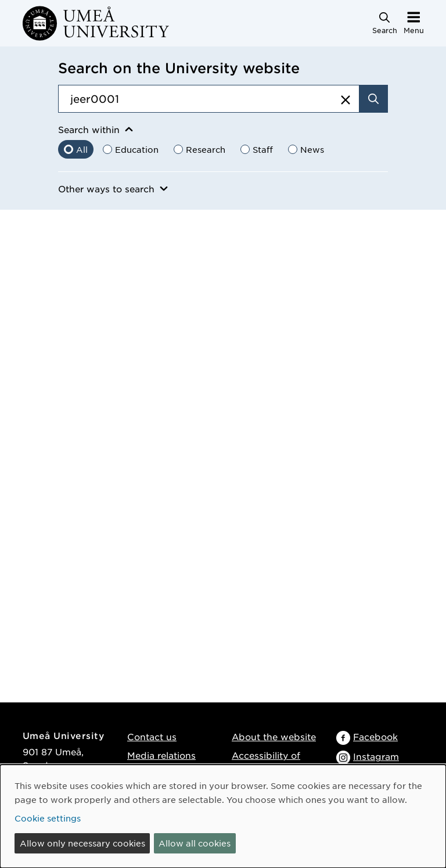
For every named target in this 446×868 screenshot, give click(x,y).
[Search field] (209, 99)
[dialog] (223, 816)
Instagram (376, 756)
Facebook (375, 736)
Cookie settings (48, 818)
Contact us (152, 736)
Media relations (161, 755)
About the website (274, 736)
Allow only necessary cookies (82, 843)
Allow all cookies (195, 843)
